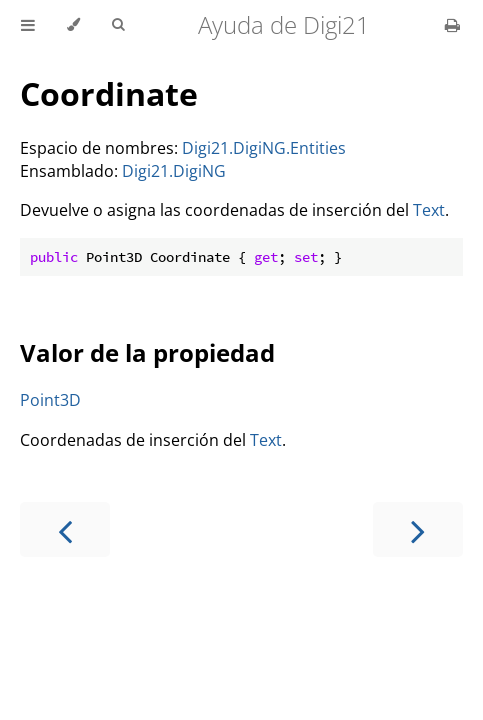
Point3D (50, 400)
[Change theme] (73, 25)
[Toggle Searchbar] (118, 25)
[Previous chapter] (65, 529)
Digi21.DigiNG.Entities (264, 148)
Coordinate (109, 93)
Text (429, 210)
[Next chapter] (418, 529)
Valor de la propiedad (147, 352)
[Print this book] (452, 25)
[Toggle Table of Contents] (28, 25)
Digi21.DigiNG (174, 171)
